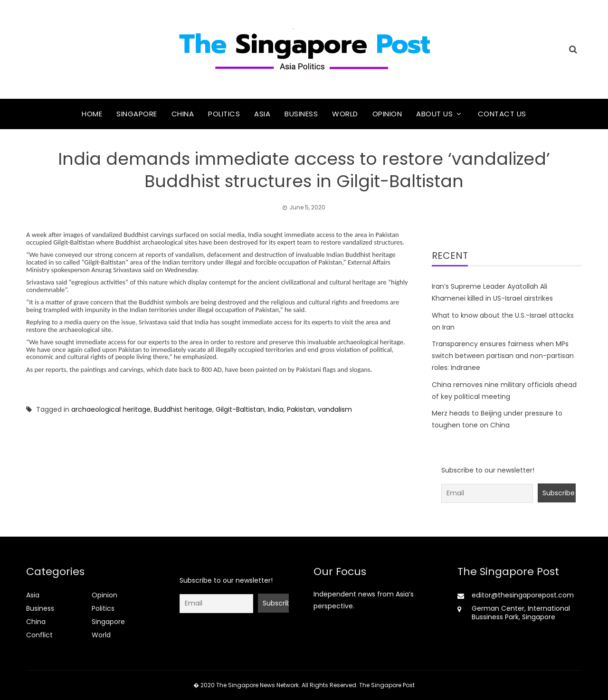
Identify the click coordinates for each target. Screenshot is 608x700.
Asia (262, 114)
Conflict (39, 635)
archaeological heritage (111, 409)
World (345, 114)
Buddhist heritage (183, 409)
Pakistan (301, 409)
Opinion (387, 114)
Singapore (137, 114)
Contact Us (502, 114)
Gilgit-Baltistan (240, 409)
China (183, 114)
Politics (224, 114)
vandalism (335, 409)
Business (301, 114)
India (276, 409)
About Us (434, 114)
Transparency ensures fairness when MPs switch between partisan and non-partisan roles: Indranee (503, 356)
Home (92, 114)
